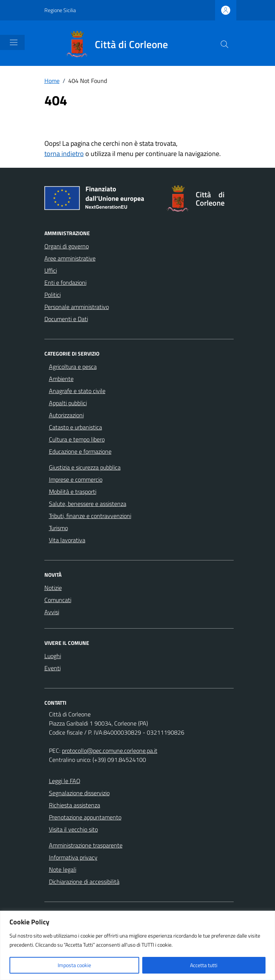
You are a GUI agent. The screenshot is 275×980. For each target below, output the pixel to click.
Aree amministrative (70, 258)
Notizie (53, 588)
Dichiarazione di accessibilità (84, 882)
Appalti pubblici (68, 403)
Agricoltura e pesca (73, 367)
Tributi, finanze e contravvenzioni (90, 516)
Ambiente (61, 379)
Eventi (53, 668)
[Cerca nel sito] (225, 44)
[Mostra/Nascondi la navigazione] (14, 42)
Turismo (58, 528)
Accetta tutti (204, 965)
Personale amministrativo (77, 307)
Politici (53, 295)
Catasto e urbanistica (75, 427)
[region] (137, 945)
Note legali (63, 869)
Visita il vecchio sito (73, 829)
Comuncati (58, 600)
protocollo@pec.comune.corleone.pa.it (110, 751)
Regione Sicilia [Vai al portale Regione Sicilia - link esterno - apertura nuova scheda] (60, 10)
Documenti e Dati (66, 319)
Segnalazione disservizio (79, 793)
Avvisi (52, 612)
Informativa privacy (73, 857)
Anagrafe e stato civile (77, 391)
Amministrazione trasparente (86, 845)
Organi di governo (67, 246)
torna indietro (64, 154)
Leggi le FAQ (65, 781)
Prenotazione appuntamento (85, 817)
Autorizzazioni (66, 415)
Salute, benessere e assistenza (88, 504)
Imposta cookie (74, 965)
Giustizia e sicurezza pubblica (85, 467)
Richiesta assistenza (75, 805)
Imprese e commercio (76, 479)
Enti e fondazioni (65, 282)
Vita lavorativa (67, 540)
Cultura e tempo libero (77, 439)
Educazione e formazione (80, 451)
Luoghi (53, 656)
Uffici (51, 270)
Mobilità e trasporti (73, 492)
